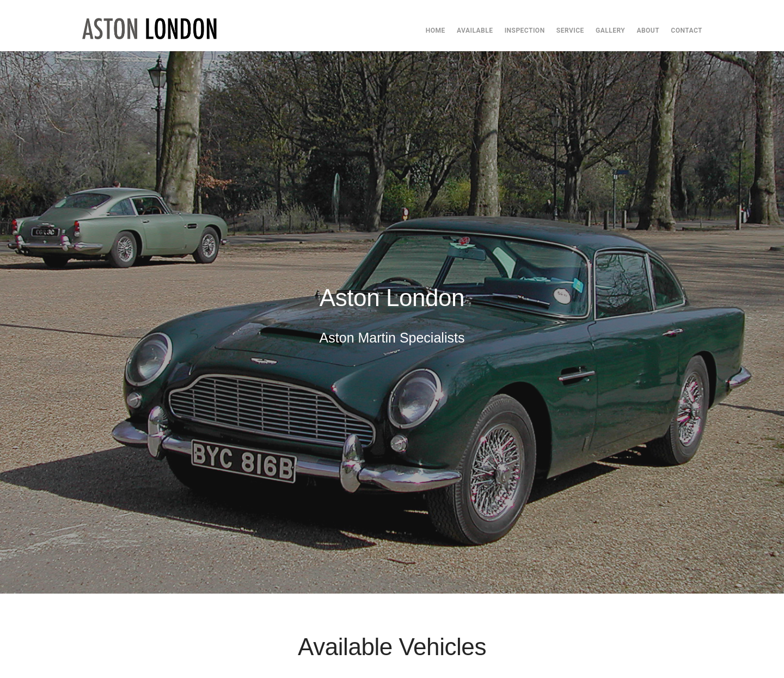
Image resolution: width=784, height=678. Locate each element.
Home (436, 30)
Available (475, 30)
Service (570, 30)
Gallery (610, 30)
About (648, 30)
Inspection (525, 30)
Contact (687, 30)
